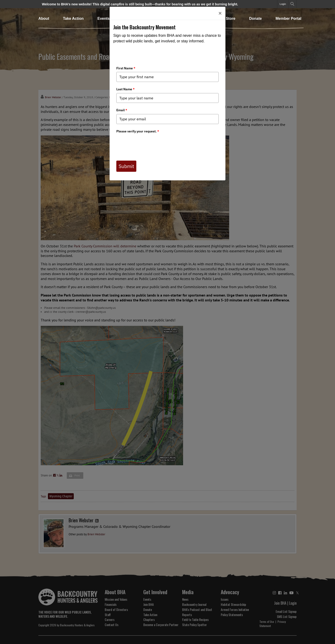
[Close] (220, 13)
